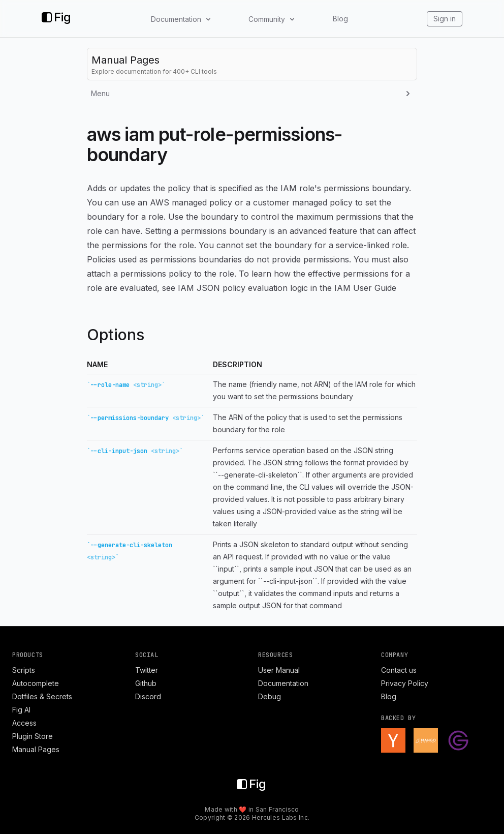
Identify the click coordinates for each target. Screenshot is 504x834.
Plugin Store (33, 736)
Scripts (24, 670)
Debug (270, 696)
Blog (340, 19)
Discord (148, 696)
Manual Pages (36, 749)
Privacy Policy (405, 683)
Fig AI (21, 710)
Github (146, 683)
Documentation (283, 683)
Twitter (147, 670)
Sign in (445, 19)
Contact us (399, 670)
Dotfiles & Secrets (42, 696)
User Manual (279, 670)
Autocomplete (36, 683)
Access (24, 723)
